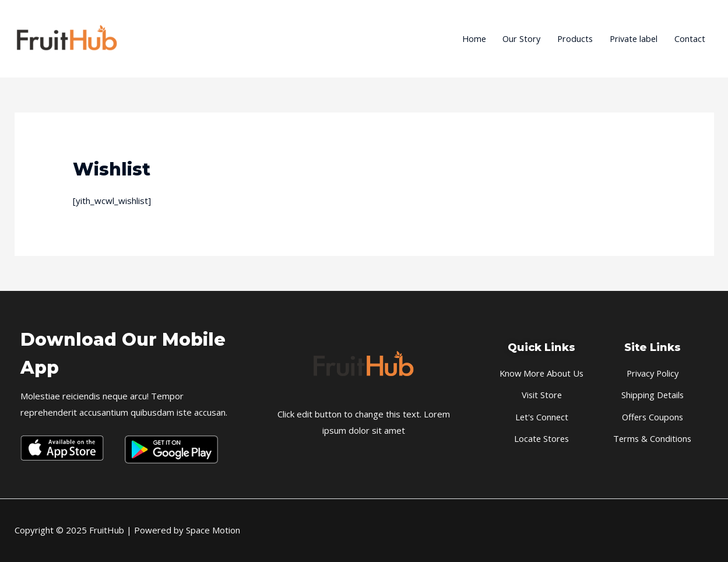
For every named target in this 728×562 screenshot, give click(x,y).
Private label (632, 39)
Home (466, 39)
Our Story (516, 39)
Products (571, 39)
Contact (690, 39)
